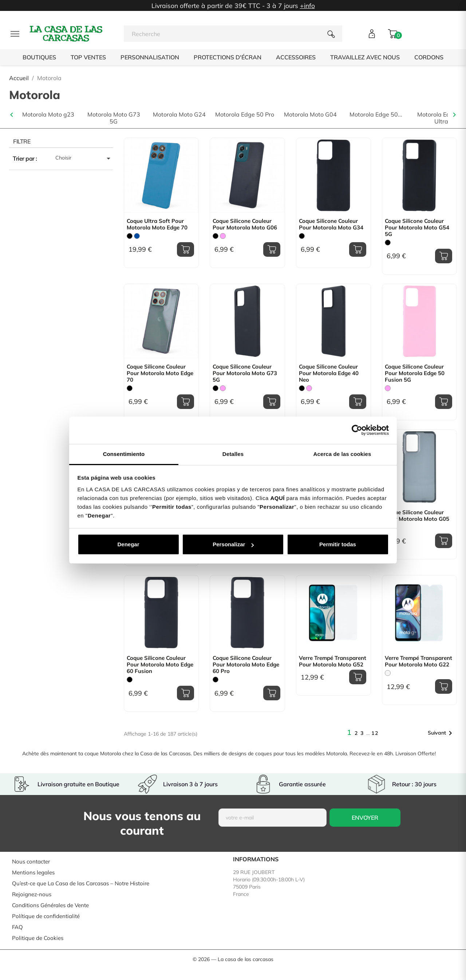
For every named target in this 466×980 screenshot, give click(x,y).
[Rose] (223, 236)
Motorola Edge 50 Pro (245, 115)
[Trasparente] (388, 673)
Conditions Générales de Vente (50, 905)
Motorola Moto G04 (310, 115)
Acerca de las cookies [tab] (342, 454)
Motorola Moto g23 (48, 115)
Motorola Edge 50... (376, 115)
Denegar (128, 544)
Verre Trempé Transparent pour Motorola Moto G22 (418, 661)
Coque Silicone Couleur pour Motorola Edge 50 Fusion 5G (415, 373)
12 (375, 733)
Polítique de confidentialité (46, 916)
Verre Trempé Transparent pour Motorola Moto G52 (333, 661)
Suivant (441, 733)
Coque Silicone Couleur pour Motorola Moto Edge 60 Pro (246, 665)
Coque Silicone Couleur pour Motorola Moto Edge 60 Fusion (160, 665)
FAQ (17, 927)
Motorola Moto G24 (179, 115)
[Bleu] (137, 236)
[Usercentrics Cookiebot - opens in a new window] (357, 430)
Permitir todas (338, 544)
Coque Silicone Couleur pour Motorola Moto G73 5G (245, 373)
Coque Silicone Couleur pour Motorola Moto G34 (331, 224)
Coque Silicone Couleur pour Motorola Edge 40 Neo (329, 373)
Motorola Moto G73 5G (114, 118)
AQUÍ (277, 498)
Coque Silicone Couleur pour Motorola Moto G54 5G (417, 228)
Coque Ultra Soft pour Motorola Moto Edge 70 (157, 224)
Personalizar (233, 544)
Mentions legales (33, 872)
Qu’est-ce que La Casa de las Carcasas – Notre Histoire (81, 883)
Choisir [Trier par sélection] (84, 158)
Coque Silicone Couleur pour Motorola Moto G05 (417, 516)
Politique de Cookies (38, 938)
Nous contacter (31, 861)
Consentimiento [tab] (124, 454)
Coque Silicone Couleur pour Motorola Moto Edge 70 (160, 373)
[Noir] (130, 236)
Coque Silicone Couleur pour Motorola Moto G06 (245, 224)
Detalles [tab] (233, 454)
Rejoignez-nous (32, 894)
